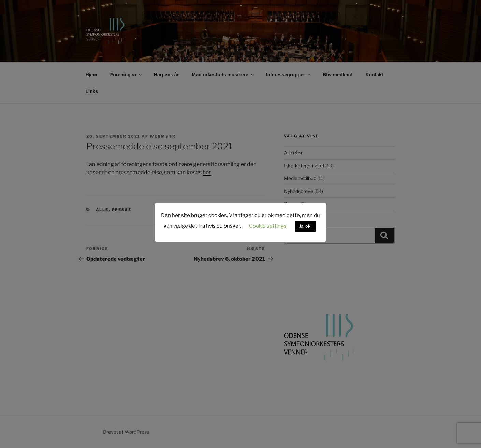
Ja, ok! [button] (305, 226)
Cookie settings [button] (268, 226)
